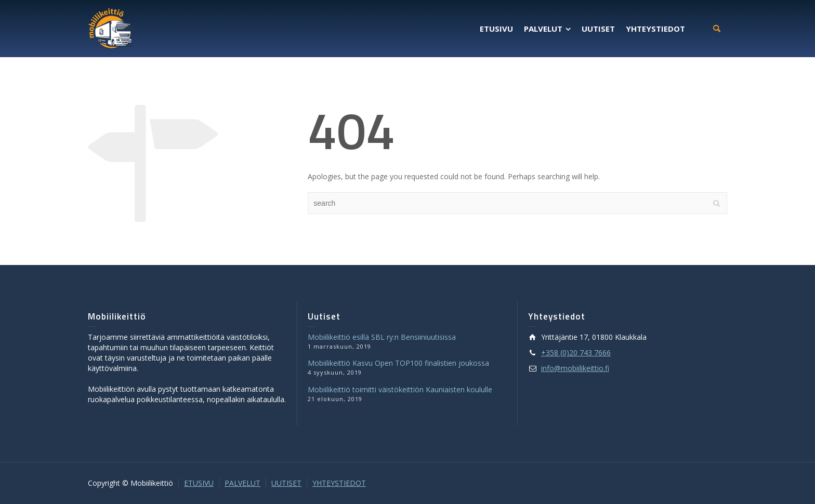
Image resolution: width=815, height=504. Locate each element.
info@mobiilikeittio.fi (575, 368)
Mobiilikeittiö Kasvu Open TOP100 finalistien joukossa (398, 363)
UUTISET (286, 483)
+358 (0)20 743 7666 (576, 353)
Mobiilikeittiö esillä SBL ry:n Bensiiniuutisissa (382, 337)
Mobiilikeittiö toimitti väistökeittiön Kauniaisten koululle (400, 389)
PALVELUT (242, 483)
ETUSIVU (199, 483)
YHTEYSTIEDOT (339, 483)
